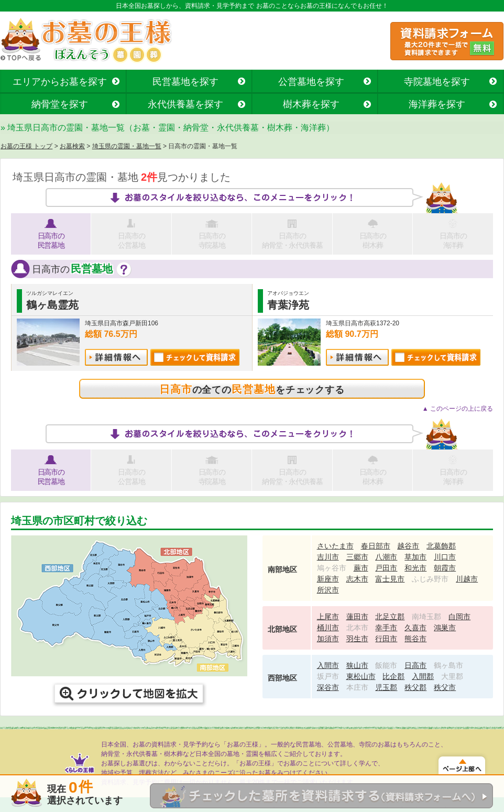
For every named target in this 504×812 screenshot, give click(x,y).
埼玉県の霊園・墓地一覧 (127, 146)
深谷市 (328, 687)
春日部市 (376, 546)
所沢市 (328, 590)
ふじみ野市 (430, 579)
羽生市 (357, 639)
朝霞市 (445, 568)
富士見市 (390, 579)
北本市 (357, 628)
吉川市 (328, 557)
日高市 (415, 665)
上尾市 (328, 617)
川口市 (445, 557)
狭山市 (357, 665)
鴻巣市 (445, 628)
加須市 (328, 639)
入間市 (328, 665)
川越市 (467, 579)
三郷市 (357, 557)
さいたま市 (335, 546)
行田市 (386, 639)
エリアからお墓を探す (60, 82)
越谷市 (408, 546)
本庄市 (357, 687)
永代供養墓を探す (185, 104)
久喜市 (415, 628)
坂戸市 (328, 676)
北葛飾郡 (441, 546)
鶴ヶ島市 (448, 665)
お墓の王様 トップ (26, 146)
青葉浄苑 (288, 305)
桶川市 (328, 628)
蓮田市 (357, 617)
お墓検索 (72, 146)
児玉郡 (386, 687)
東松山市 (361, 676)
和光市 (415, 568)
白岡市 (459, 617)
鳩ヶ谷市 (332, 568)
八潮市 (386, 557)
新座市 (328, 579)
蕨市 (361, 568)
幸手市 (386, 628)
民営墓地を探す (185, 82)
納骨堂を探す (60, 104)
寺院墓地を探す (437, 82)
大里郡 (452, 676)
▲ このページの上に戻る (458, 409)
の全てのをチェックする (252, 389)
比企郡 (393, 676)
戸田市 (386, 568)
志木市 (357, 579)
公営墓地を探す (311, 82)
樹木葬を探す (311, 104)
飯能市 (386, 665)
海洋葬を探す (437, 104)
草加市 (415, 557)
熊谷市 (415, 639)
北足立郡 (390, 617)
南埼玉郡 (426, 617)
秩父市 (445, 687)
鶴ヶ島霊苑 (52, 305)
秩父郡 (415, 687)
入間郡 (423, 676)
